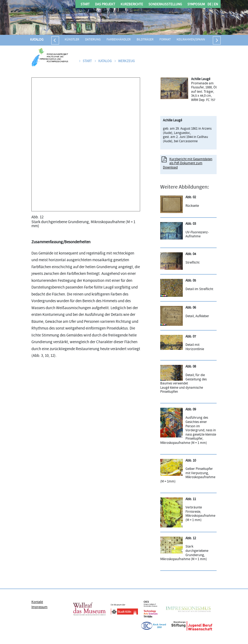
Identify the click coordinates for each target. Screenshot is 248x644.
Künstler (72, 40)
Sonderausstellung (165, 5)
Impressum (39, 607)
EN (216, 5)
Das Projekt (105, 5)
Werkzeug (125, 61)
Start (85, 5)
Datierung (93, 40)
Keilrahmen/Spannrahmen (197, 40)
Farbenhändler (119, 40)
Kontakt (37, 602)
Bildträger (145, 40)
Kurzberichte (132, 5)
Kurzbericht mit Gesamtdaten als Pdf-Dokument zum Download (188, 164)
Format (165, 40)
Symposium (196, 5)
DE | (210, 5)
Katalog (37, 40)
